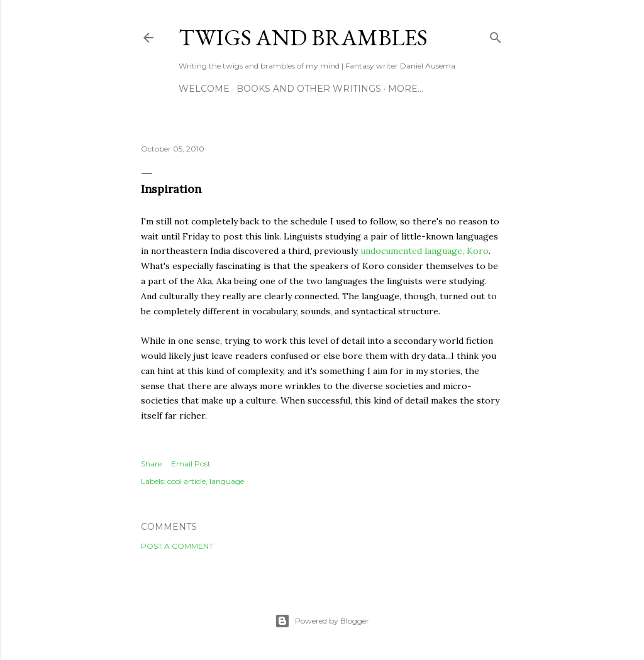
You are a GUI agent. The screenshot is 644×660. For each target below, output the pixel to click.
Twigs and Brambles (303, 37)
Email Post (191, 464)
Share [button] (151, 464)
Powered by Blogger (322, 621)
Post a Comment (177, 546)
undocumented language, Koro (425, 251)
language (227, 481)
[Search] (496, 35)
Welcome (204, 89)
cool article (186, 481)
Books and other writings (309, 89)
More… (406, 89)
